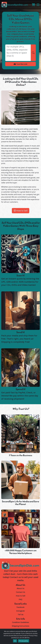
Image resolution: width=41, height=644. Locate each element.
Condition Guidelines (21, 622)
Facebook (21, 607)
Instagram (20, 611)
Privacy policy (24, 641)
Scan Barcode (21, 64)
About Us (21, 588)
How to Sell (21, 211)
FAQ (21, 599)
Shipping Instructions (21, 626)
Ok (15, 641)
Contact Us (21, 592)
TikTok (21, 615)
